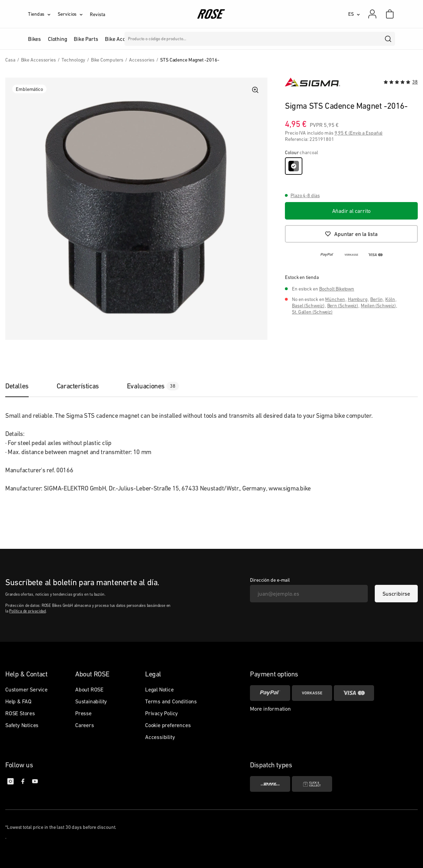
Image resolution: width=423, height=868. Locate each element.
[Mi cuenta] (372, 14)
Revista (97, 14)
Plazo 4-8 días (305, 195)
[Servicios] (74, 14)
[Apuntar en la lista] (351, 234)
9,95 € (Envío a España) (359, 133)
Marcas (186, 39)
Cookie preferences (168, 725)
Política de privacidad (27, 611)
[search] (388, 39)
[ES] (354, 14)
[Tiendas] (43, 14)
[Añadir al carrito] (351, 211)
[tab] (24, 386)
